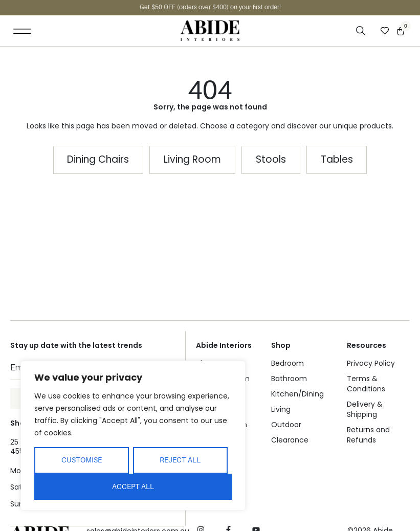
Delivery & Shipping (365, 409)
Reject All (180, 460)
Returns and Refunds (368, 435)
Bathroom (289, 379)
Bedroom (288, 363)
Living (281, 409)
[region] (133, 436)
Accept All (133, 486)
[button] (22, 31)
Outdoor (286, 425)
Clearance (290, 440)
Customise (82, 460)
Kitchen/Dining (297, 394)
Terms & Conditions (366, 384)
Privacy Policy (371, 363)
